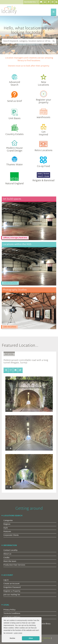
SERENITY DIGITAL (43, 638)
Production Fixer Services (14, 565)
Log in (6, 580)
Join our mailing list (12, 595)
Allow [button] (31, 638)
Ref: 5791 (9, 354)
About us (7, 554)
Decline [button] (12, 638)
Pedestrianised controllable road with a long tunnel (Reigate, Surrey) (26, 362)
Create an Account (11, 584)
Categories (8, 521)
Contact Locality (10, 550)
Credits (6, 558)
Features (7, 532)
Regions (7, 524)
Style (6, 528)
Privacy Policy (9, 610)
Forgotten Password (12, 587)
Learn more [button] (18, 633)
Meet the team (10, 561)
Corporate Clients (11, 535)
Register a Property (12, 591)
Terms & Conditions (12, 613)
